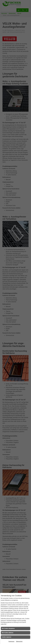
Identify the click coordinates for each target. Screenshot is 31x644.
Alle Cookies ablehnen (8, 633)
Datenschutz (19, 641)
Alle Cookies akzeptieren (8, 628)
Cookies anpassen (6, 637)
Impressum (11, 641)
